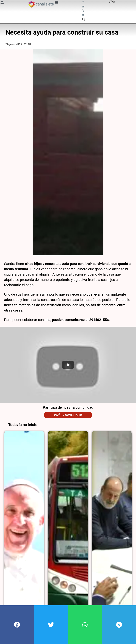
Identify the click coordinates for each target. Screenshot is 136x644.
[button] (17, 625)
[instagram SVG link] (83, 7)
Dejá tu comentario (68, 415)
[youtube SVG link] (83, 15)
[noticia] (24, 528)
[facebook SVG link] (83, 2)
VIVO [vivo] (112, 2)
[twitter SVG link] (83, 11)
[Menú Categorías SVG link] (56, 3)
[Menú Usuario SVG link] (2, 3)
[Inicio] (41, 4)
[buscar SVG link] (84, 20)
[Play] (68, 365)
